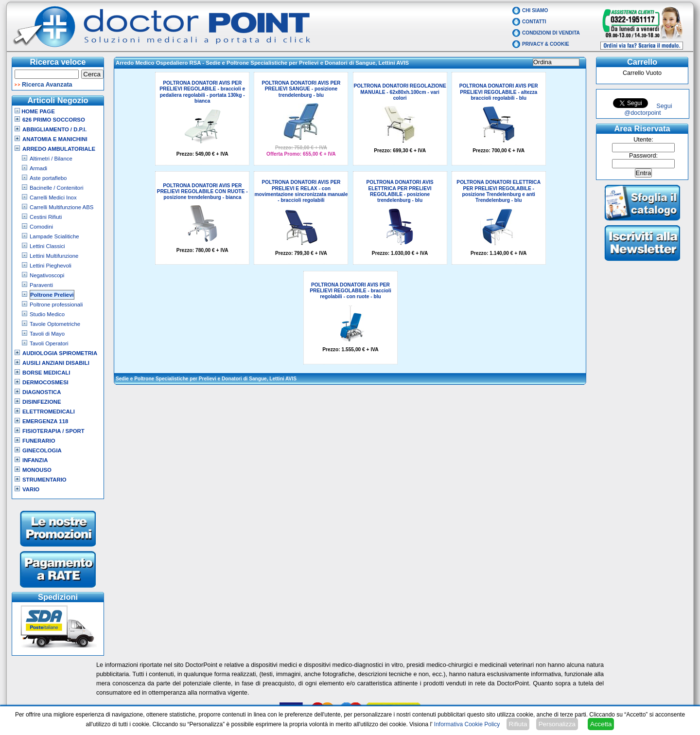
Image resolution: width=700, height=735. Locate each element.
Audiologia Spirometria (60, 353)
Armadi (38, 168)
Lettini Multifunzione (54, 256)
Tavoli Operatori (49, 343)
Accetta (601, 724)
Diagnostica (42, 392)
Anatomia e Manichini (55, 139)
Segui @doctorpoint (648, 109)
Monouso (37, 470)
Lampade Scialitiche (54, 236)
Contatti (534, 22)
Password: (643, 156)
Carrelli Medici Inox (53, 197)
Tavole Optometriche (55, 324)
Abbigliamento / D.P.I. (54, 129)
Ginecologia (42, 450)
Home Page (35, 111)
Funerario (39, 441)
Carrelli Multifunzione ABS (61, 207)
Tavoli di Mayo (47, 334)
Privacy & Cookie (546, 44)
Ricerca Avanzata (47, 85)
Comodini (41, 227)
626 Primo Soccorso (54, 120)
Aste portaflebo (48, 178)
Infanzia (35, 460)
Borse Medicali (46, 373)
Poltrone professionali (56, 305)
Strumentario (44, 480)
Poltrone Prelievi (52, 295)
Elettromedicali (49, 412)
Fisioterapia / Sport (53, 431)
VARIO (31, 489)
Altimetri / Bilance (51, 159)
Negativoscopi (47, 275)
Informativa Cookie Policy (467, 724)
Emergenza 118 (45, 421)
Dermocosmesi (45, 382)
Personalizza (557, 724)
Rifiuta (518, 724)
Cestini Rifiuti (46, 217)
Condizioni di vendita (551, 33)
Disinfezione (42, 402)
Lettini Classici (47, 246)
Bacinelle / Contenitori (57, 188)
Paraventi (41, 285)
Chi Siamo (535, 10)
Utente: (643, 140)
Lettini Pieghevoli (51, 266)
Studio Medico (47, 314)
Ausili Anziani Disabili (56, 363)
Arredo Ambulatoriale (59, 149)
